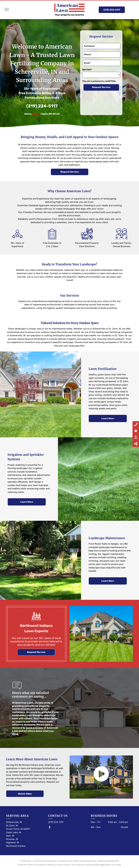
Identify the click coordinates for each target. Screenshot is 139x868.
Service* (87, 70)
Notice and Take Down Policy (85, 861)
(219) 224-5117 (42, 106)
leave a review (34, 728)
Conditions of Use (65, 861)
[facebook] (50, 828)
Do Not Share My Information (45, 861)
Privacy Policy (26, 861)
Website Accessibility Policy (108, 861)
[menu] (7, 10)
